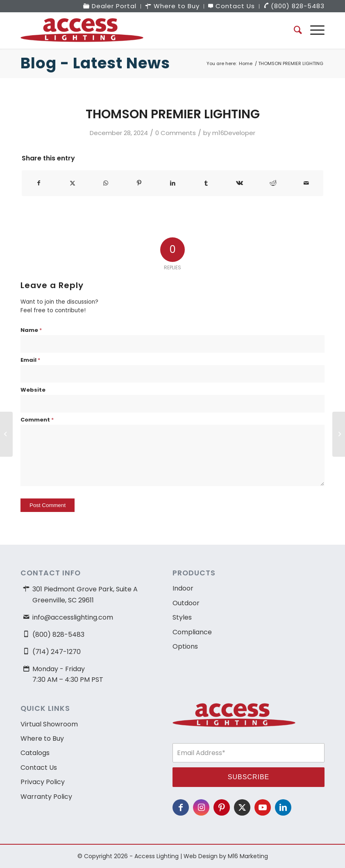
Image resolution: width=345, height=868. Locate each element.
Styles (182, 617)
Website (33, 390)
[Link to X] (242, 807)
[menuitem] (110, 6)
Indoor (183, 588)
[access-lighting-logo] (82, 30)
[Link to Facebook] (181, 807)
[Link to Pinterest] (222, 807)
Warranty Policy (46, 797)
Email (30, 360)
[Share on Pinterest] (140, 183)
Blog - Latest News (95, 63)
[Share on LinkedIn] (173, 183)
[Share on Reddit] (273, 183)
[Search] (294, 30)
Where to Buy (42, 738)
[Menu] (313, 30)
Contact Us (39, 768)
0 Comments (176, 133)
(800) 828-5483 (58, 635)
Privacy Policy (43, 782)
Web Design (201, 856)
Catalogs (35, 753)
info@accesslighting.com (73, 617)
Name (31, 330)
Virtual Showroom (49, 724)
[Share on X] (73, 183)
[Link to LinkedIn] (283, 807)
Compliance (192, 632)
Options (185, 646)
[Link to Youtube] (263, 807)
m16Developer (234, 133)
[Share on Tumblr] (206, 183)
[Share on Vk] (239, 183)
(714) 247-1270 (57, 652)
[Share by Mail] (306, 183)
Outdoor (186, 603)
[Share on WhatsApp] (106, 183)
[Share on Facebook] (39, 183)
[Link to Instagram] (201, 807)
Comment (37, 420)
